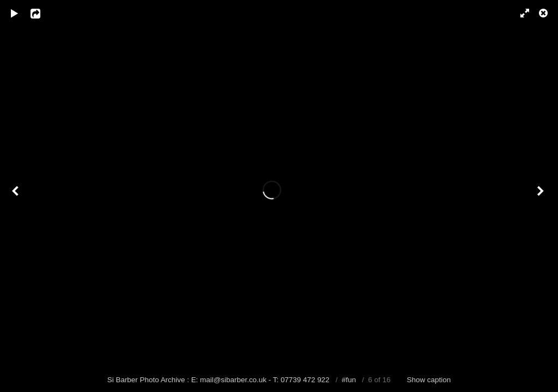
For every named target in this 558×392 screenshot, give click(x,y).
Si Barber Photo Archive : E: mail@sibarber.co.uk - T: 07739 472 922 (220, 380)
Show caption (429, 380)
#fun (349, 380)
